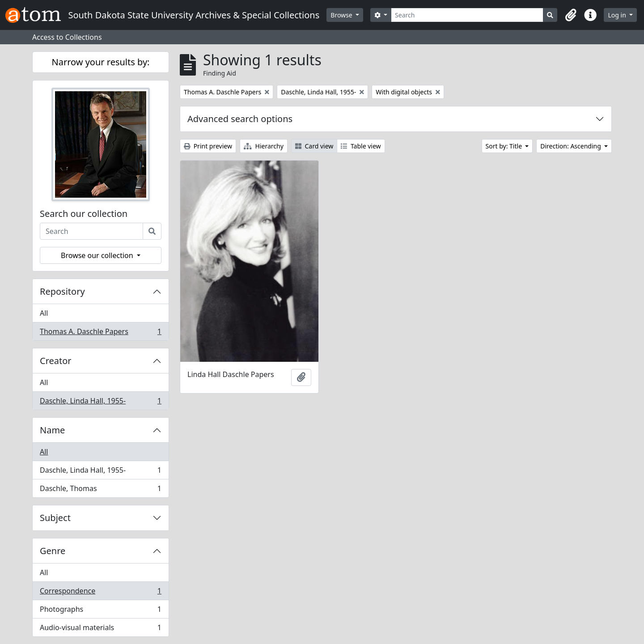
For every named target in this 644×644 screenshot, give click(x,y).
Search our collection (84, 214)
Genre (53, 551)
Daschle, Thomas (100, 490)
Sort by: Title (505, 146)
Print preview (208, 146)
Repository (62, 291)
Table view (361, 146)
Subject (55, 518)
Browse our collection (98, 255)
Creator (56, 361)
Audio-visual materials (100, 629)
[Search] (467, 15)
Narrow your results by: (101, 62)
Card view (314, 146)
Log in (618, 15)
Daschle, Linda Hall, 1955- (100, 402)
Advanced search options (240, 119)
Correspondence (100, 593)
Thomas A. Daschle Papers (100, 333)
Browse (342, 15)
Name (52, 430)
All (44, 313)
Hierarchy (264, 146)
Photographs (100, 611)
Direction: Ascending (571, 146)
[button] (571, 15)
